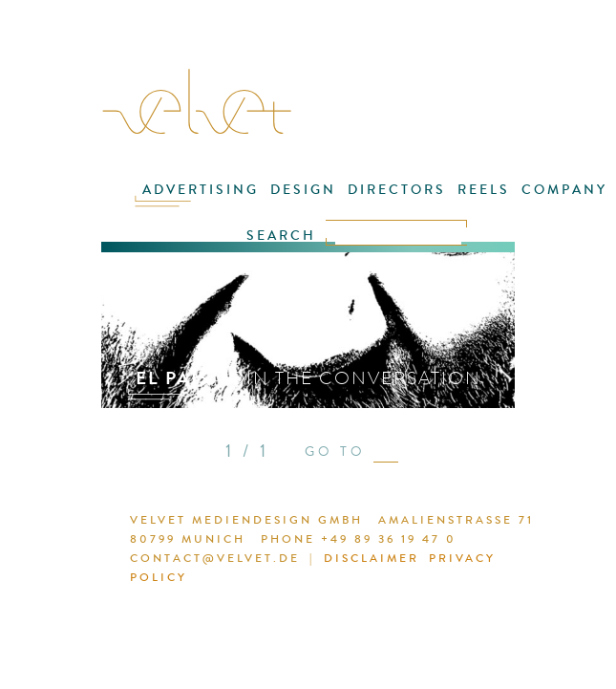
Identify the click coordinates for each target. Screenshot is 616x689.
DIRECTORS (397, 190)
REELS (484, 190)
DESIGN (303, 190)
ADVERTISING (201, 190)
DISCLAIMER (372, 558)
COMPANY (564, 190)
